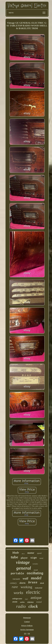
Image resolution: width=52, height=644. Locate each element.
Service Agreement (27, 630)
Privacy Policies (27, 626)
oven (15, 602)
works (18, 593)
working (26, 587)
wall (26, 578)
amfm (22, 602)
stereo (30, 602)
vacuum (16, 579)
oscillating (35, 573)
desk (42, 583)
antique (36, 598)
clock (33, 606)
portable (17, 574)
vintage (23, 562)
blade (16, 553)
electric (33, 592)
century (13, 583)
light (26, 599)
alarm (22, 583)
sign (34, 558)
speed (39, 553)
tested (39, 602)
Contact (27, 622)
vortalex (35, 564)
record (36, 570)
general (24, 568)
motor (31, 553)
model (36, 578)
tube (14, 557)
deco (23, 554)
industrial (39, 588)
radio (21, 606)
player (24, 558)
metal (41, 558)
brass (33, 583)
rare (15, 587)
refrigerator (17, 599)
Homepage (27, 618)
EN (25, 634)
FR (29, 634)
